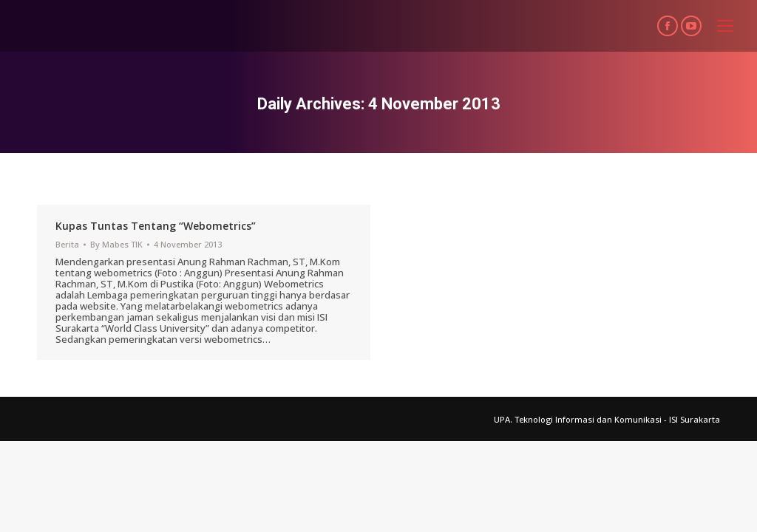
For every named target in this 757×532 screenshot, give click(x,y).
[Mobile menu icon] (725, 26)
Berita (67, 244)
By (116, 244)
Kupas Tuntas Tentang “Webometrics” (156, 226)
